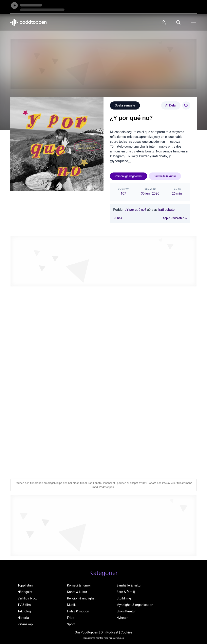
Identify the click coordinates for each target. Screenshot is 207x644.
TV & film (24, 605)
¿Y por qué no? (136, 210)
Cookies (126, 632)
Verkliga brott (27, 598)
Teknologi (25, 611)
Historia (23, 618)
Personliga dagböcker (129, 176)
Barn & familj (126, 592)
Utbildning (124, 598)
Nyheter (122, 618)
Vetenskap (25, 624)
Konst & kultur (77, 592)
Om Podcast (109, 632)
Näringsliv (25, 592)
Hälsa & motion (78, 611)
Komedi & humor (79, 585)
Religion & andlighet (81, 598)
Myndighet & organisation (135, 605)
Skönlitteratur (126, 611)
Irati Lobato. (167, 210)
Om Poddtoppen (87, 632)
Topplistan (25, 585)
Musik (71, 605)
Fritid (71, 618)
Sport (71, 624)
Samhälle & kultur (165, 176)
